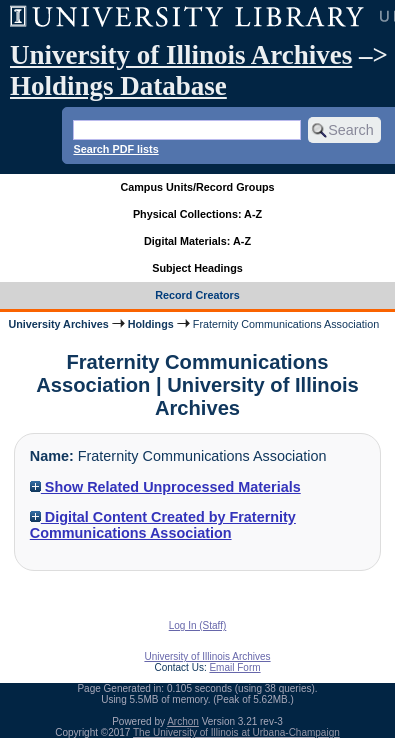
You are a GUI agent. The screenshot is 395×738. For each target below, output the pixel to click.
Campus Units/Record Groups (197, 187)
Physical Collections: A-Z (197, 214)
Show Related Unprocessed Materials (165, 487)
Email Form (234, 667)
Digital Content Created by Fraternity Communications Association (163, 525)
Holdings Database (118, 86)
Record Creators (197, 295)
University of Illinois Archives (181, 55)
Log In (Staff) (198, 625)
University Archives (58, 324)
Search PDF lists (115, 149)
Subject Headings (197, 268)
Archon (183, 721)
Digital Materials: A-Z (197, 241)
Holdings (151, 324)
